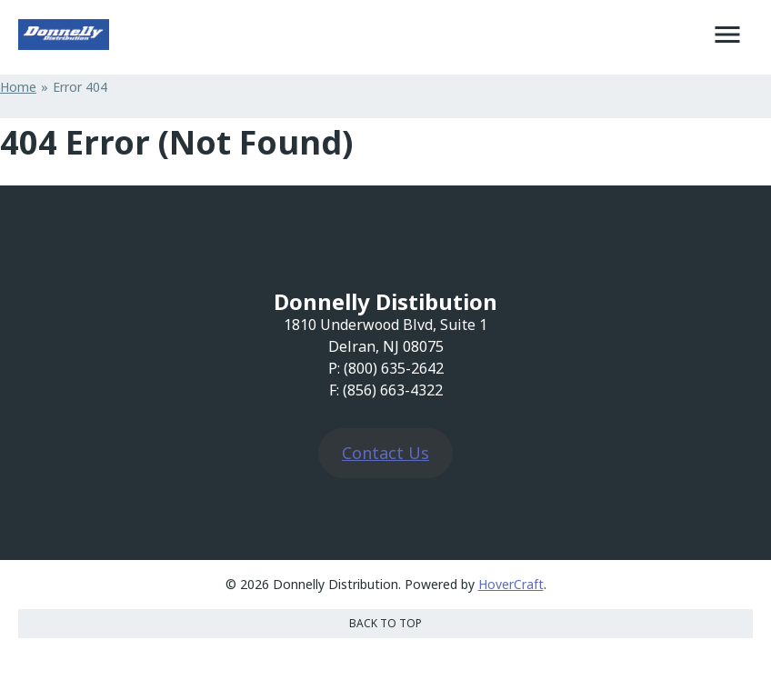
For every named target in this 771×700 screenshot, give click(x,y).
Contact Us (385, 453)
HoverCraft (511, 584)
